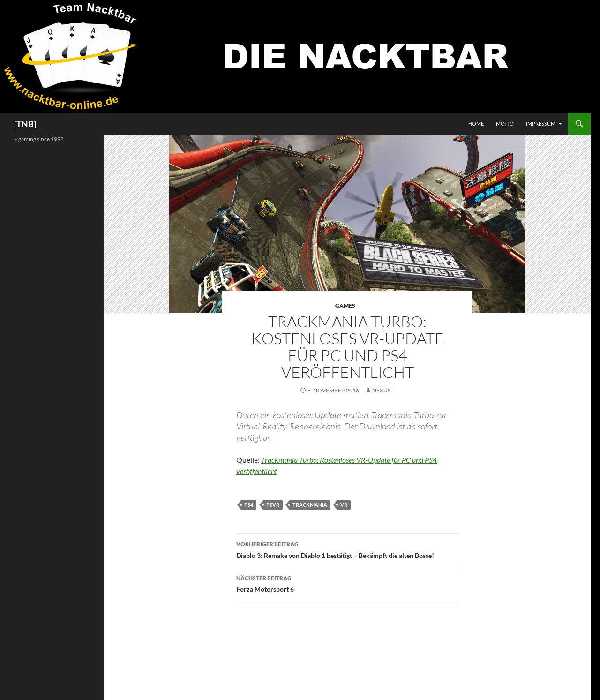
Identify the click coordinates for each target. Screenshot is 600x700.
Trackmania (310, 505)
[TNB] (25, 124)
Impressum (541, 124)
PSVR (273, 505)
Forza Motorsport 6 (347, 583)
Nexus (381, 390)
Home (476, 124)
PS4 (249, 505)
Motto (505, 124)
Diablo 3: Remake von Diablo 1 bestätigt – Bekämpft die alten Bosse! (347, 549)
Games (345, 305)
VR (344, 505)
